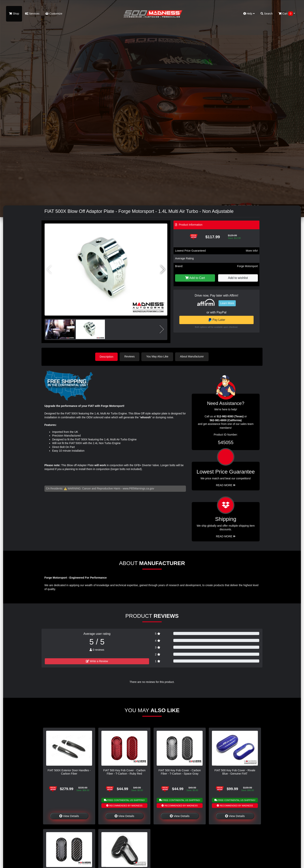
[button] (163, 270)
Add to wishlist (238, 278)
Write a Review (97, 661)
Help (249, 14)
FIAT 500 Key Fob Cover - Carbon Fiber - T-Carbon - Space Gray (180, 772)
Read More (226, 485)
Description (106, 356)
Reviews (130, 356)
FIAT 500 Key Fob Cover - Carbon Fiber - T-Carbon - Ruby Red (124, 772)
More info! (252, 251)
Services (32, 14)
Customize (54, 14)
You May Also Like (158, 356)
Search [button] (267, 14)
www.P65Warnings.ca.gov (138, 488)
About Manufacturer (192, 356)
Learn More (227, 303)
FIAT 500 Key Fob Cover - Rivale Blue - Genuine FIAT (235, 772)
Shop (14, 14)
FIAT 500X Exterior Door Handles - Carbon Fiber (69, 772)
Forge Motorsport (247, 266)
